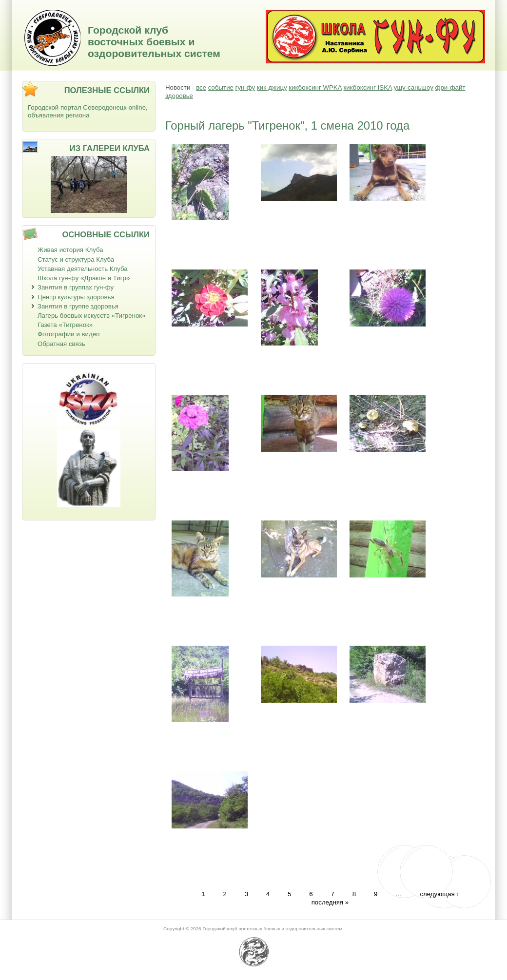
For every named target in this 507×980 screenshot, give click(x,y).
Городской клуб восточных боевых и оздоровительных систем (154, 42)
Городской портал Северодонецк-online (87, 107)
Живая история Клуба (70, 250)
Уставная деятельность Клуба (83, 269)
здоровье (179, 96)
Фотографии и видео (69, 334)
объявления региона (59, 115)
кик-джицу (272, 87)
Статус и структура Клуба (76, 259)
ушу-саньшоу (414, 87)
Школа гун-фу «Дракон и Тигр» (84, 278)
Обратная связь (61, 344)
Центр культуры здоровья (76, 297)
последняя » (330, 902)
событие (221, 87)
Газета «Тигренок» (65, 325)
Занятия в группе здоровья (78, 306)
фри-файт (450, 87)
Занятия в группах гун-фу (76, 287)
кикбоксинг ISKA (368, 87)
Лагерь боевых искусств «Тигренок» (92, 316)
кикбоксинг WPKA (315, 87)
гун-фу (245, 87)
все (201, 87)
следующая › (439, 894)
